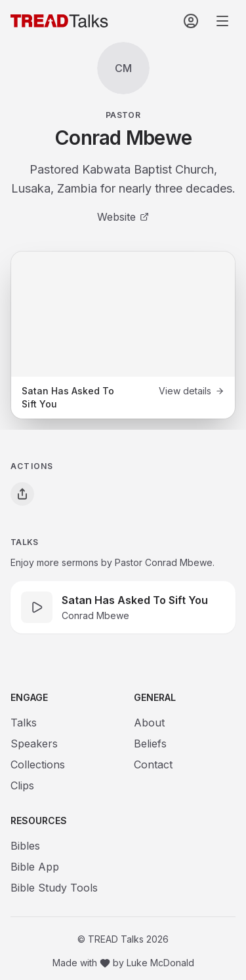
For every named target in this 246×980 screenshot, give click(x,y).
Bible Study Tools (54, 888)
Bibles (25, 846)
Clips (22, 785)
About (149, 723)
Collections (38, 764)
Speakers (34, 744)
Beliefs (150, 744)
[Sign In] (191, 21)
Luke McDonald (160, 963)
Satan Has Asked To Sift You (135, 600)
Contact (153, 764)
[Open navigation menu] (222, 21)
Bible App (35, 867)
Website (123, 217)
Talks (24, 723)
